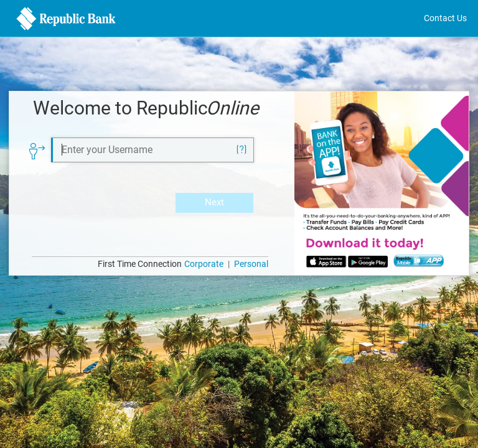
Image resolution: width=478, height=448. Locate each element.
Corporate (204, 264)
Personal (251, 264)
